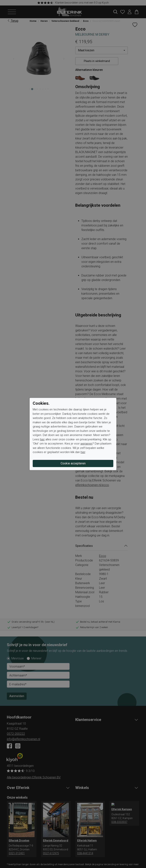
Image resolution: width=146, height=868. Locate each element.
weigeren (86, 444)
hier (42, 439)
